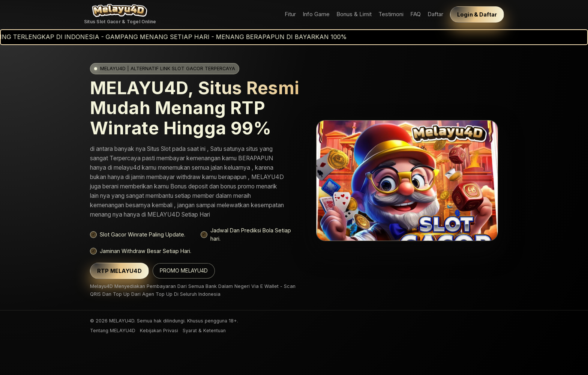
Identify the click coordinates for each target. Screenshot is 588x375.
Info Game (316, 14)
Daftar (435, 14)
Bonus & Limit (354, 14)
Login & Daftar (477, 14)
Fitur (290, 14)
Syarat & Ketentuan (204, 331)
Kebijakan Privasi (159, 331)
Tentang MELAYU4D (113, 331)
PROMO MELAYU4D (184, 271)
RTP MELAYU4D (119, 271)
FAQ (415, 14)
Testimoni (391, 14)
